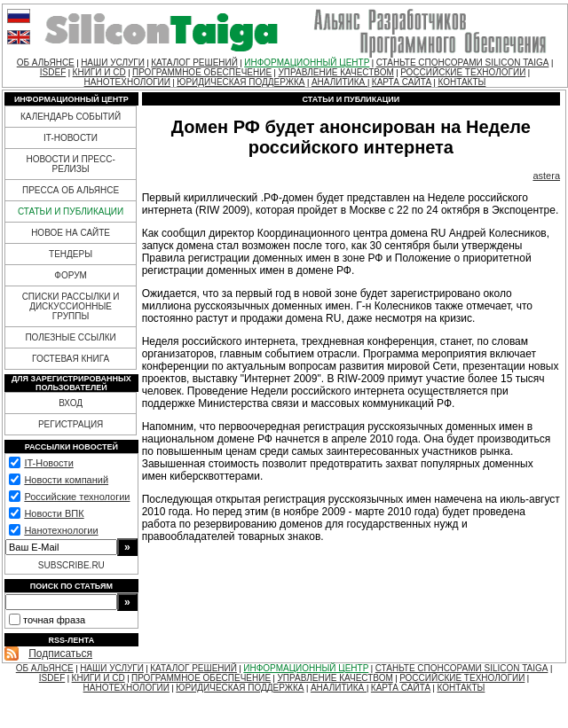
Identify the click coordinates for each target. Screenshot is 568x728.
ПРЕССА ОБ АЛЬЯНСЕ (71, 190)
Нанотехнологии (61, 530)
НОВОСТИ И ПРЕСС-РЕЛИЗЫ (70, 164)
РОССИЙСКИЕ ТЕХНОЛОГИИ (463, 72)
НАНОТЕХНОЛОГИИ (127, 82)
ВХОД (71, 403)
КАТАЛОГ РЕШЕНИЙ (194, 63)
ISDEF (53, 72)
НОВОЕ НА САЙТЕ (71, 233)
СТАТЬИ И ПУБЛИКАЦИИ (71, 211)
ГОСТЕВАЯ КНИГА (71, 359)
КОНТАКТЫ (461, 82)
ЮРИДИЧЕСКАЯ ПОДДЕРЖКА (241, 82)
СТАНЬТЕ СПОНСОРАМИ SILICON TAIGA (463, 63)
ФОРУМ (71, 275)
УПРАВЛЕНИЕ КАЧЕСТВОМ (335, 72)
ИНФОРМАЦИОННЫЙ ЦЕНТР (307, 63)
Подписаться (60, 654)
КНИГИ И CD (99, 72)
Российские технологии (77, 497)
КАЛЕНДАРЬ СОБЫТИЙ (71, 117)
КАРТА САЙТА (402, 82)
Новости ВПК (54, 513)
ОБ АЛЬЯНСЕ (46, 63)
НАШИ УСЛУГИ (113, 63)
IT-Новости (48, 463)
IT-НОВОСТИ (71, 138)
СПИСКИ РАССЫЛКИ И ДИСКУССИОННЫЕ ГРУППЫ (71, 306)
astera (546, 176)
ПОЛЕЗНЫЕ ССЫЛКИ (70, 337)
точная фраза (54, 620)
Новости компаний (66, 480)
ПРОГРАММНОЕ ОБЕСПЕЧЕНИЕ (202, 72)
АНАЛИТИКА (339, 82)
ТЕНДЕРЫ (71, 254)
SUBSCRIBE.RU (71, 565)
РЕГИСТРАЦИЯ (71, 424)
